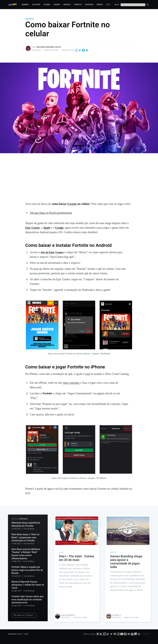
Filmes (47, 4)
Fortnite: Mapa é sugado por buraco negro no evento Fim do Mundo (27, 570)
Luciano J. (117, 614)
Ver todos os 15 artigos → (24, 615)
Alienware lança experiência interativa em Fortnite (26, 524)
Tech (109, 4)
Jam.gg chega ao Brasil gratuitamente (51, 213)
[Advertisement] (79, 180)
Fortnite (30, 19)
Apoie (117, 4)
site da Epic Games (52, 252)
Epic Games (33, 227)
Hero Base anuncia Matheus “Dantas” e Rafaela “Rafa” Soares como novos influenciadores (26, 553)
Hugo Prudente (68, 614)
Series (100, 4)
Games (57, 4)
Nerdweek (12, 634)
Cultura (36, 4)
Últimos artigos (90, 634)
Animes (25, 4)
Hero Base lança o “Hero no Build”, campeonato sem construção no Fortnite (25, 537)
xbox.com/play (71, 382)
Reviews (89, 4)
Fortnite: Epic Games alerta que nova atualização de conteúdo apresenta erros (28, 599)
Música (67, 4)
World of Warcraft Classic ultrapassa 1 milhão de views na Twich (28, 584)
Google (60, 227)
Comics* (78, 4)
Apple (47, 227)
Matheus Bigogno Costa (49, 47)
